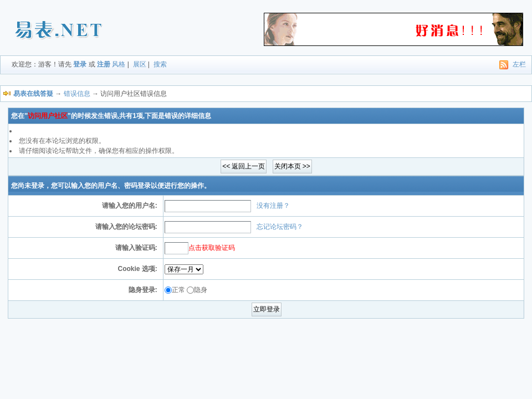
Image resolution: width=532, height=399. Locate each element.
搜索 (160, 64)
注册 (104, 64)
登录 (80, 64)
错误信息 (77, 94)
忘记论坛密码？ (280, 227)
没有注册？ (273, 206)
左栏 (519, 64)
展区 (140, 64)
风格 (119, 64)
